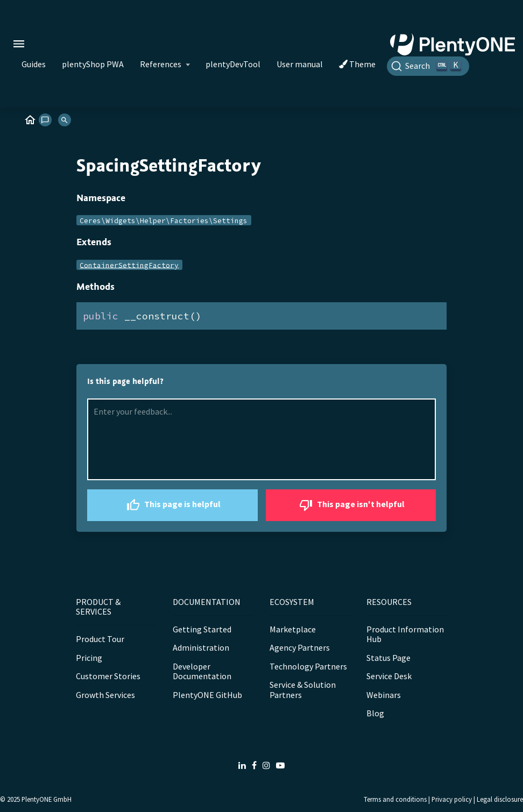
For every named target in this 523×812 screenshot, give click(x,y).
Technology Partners (308, 666)
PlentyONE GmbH (47, 799)
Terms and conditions (395, 799)
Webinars (384, 695)
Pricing (89, 658)
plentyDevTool (233, 64)
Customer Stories (108, 676)
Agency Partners (300, 647)
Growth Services (105, 695)
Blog (375, 713)
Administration (201, 647)
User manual (300, 64)
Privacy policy (452, 799)
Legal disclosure (500, 799)
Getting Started (202, 629)
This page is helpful (172, 505)
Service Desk (389, 676)
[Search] (428, 66)
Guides (34, 64)
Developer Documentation (202, 671)
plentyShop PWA (93, 64)
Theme (357, 64)
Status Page (388, 658)
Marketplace (293, 629)
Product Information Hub (405, 634)
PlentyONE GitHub (207, 695)
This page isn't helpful (351, 505)
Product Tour (100, 639)
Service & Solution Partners (303, 689)
